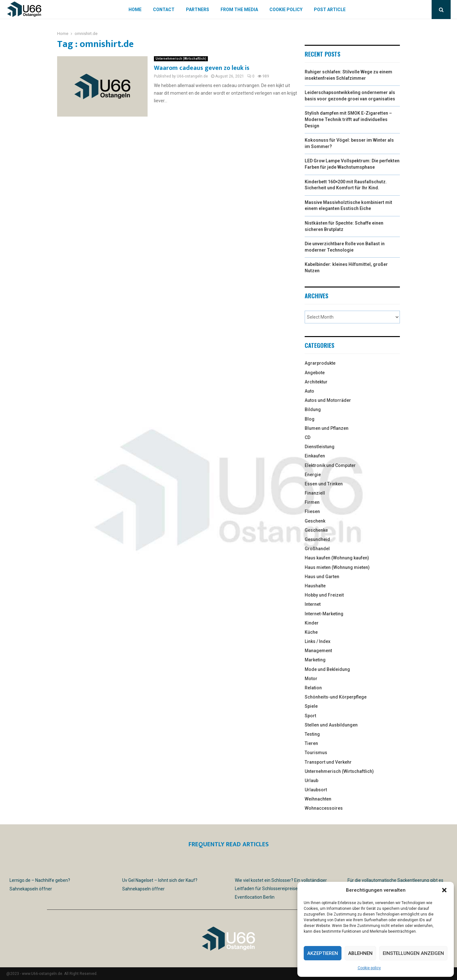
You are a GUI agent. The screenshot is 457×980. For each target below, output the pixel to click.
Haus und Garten (322, 577)
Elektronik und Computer (330, 465)
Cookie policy (369, 968)
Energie (313, 475)
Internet (313, 604)
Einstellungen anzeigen (413, 953)
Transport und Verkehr (328, 762)
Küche (311, 632)
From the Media (239, 10)
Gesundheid (317, 539)
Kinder (312, 623)
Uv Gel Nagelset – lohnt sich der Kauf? (160, 880)
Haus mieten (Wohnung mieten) (337, 567)
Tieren (311, 743)
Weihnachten (318, 799)
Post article (330, 10)
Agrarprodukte (320, 363)
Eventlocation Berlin (255, 897)
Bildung (313, 409)
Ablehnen (360, 953)
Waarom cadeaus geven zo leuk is (202, 68)
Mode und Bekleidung (327, 669)
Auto (309, 391)
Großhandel (317, 549)
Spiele (311, 706)
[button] (444, 890)
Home (135, 10)
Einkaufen (315, 456)
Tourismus (316, 753)
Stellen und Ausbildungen (331, 725)
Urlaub (311, 781)
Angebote (315, 373)
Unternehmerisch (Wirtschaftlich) (181, 59)
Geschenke (316, 530)
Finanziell (315, 493)
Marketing (315, 660)
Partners (198, 10)
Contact (164, 10)
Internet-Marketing (324, 614)
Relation (313, 688)
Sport (310, 716)
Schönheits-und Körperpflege (336, 697)
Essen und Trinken (324, 484)
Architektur (316, 382)
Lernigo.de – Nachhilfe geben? (40, 880)
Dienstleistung (320, 447)
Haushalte (315, 586)
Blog (310, 419)
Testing (312, 734)
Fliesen (312, 511)
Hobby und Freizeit (324, 595)
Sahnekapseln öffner (31, 889)
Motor (311, 679)
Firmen (312, 502)
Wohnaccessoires (324, 808)
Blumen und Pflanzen (327, 428)
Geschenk (315, 521)
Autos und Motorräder (328, 400)
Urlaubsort (316, 790)
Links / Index (318, 641)
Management (318, 651)
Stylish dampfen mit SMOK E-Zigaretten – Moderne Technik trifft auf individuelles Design (348, 119)
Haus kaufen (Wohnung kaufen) (337, 558)
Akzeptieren (323, 953)
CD (308, 437)
